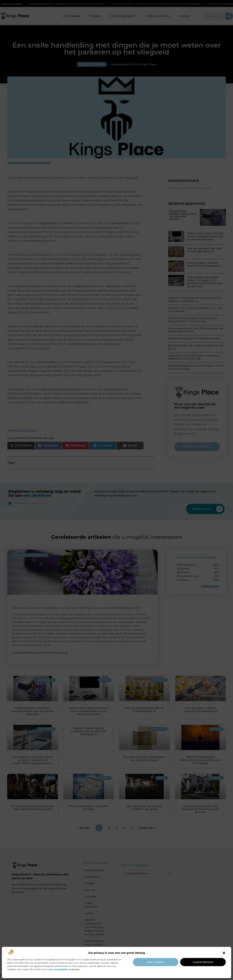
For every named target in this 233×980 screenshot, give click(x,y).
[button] (224, 953)
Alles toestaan (156, 962)
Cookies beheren (203, 962)
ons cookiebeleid (58, 969)
